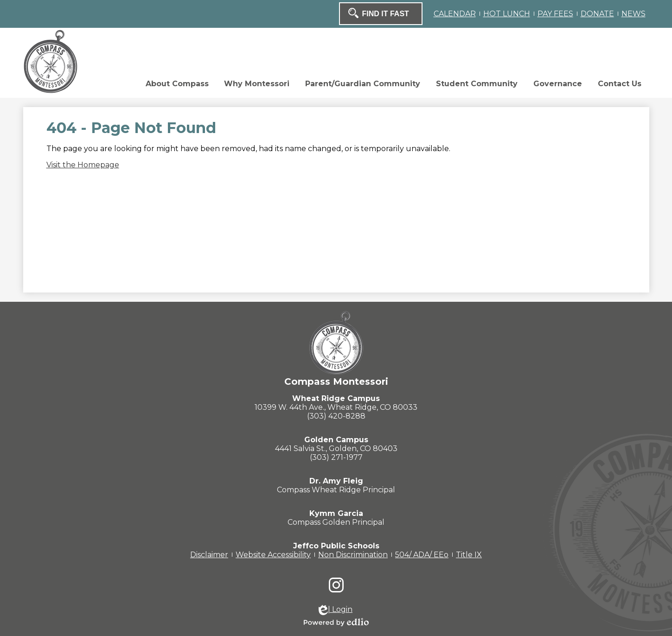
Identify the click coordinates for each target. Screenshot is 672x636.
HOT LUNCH (507, 14)
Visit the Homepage (83, 165)
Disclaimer (209, 555)
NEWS (634, 14)
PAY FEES (555, 14)
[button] (121, 86)
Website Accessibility (273, 555)
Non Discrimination (353, 555)
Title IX (469, 555)
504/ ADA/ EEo (422, 555)
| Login (336, 610)
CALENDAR (455, 14)
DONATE (597, 14)
